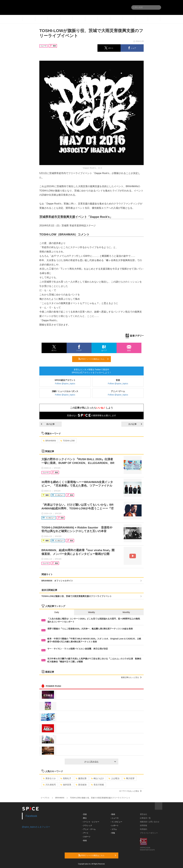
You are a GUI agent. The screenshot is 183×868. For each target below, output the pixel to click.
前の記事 (48, 424)
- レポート (115, 826)
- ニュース (115, 818)
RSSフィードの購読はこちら (93, 359)
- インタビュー (116, 822)
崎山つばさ (98, 778)
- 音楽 (84, 814)
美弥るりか (49, 778)
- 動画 (113, 814)
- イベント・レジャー (91, 822)
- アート (85, 833)
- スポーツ (86, 837)
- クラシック (87, 826)
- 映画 (84, 841)
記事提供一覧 (145, 818)
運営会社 (144, 814)
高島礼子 (66, 778)
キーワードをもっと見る (130, 791)
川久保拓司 (49, 785)
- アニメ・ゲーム (89, 829)
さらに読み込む (100, 762)
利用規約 (144, 829)
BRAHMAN (49, 441)
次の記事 (135, 424)
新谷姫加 (81, 785)
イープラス (45, 798)
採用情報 (144, 826)
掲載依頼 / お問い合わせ (150, 822)
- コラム (114, 829)
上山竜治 (114, 778)
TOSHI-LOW (68, 441)
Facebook (31, 816)
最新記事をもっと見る (131, 677)
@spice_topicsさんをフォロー (36, 827)
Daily (57, 612)
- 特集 (113, 833)
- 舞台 (84, 818)
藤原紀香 (81, 778)
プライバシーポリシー (149, 833)
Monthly (126, 612)
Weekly (91, 612)
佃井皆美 (66, 785)
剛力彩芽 (129, 778)
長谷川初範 (98, 785)
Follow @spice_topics (65, 384)
